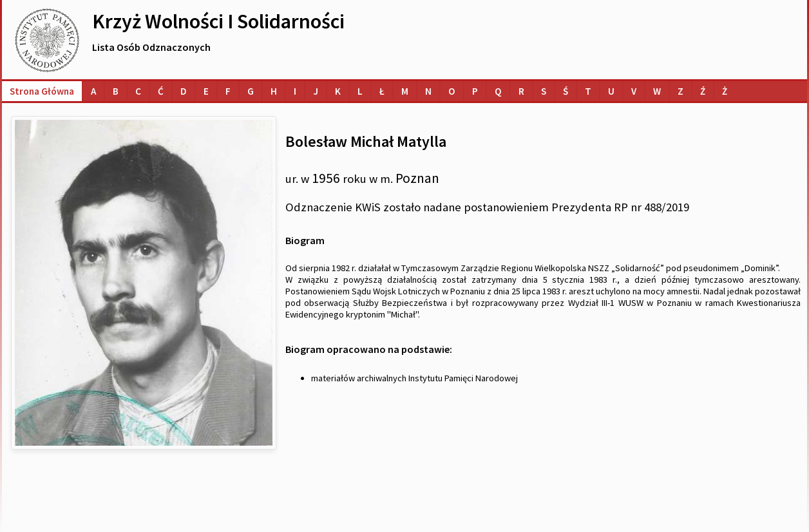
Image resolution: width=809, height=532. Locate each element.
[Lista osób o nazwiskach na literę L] (360, 91)
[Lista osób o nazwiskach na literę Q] (498, 91)
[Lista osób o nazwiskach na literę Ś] (566, 91)
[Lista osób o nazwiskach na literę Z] (681, 91)
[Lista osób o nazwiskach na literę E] (206, 91)
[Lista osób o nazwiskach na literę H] (274, 91)
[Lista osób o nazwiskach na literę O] (452, 91)
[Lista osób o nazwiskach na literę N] (428, 91)
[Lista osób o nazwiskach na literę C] (138, 91)
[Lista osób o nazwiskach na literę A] (93, 91)
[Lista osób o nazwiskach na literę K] (338, 91)
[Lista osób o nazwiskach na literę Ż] (725, 91)
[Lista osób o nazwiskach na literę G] (251, 91)
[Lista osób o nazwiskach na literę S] (544, 91)
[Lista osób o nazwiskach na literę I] (295, 91)
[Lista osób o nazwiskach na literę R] (521, 91)
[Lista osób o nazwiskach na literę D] (184, 91)
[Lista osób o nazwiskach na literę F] (228, 91)
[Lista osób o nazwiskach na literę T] (588, 91)
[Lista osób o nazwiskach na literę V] (634, 91)
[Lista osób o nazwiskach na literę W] (657, 91)
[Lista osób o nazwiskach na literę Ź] (703, 91)
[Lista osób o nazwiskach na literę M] (405, 91)
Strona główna (42, 91)
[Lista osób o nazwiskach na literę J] (316, 91)
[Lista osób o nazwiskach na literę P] (475, 91)
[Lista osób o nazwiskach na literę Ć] (161, 91)
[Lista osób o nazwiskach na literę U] (611, 91)
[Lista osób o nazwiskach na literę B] (116, 91)
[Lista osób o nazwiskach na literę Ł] (382, 91)
